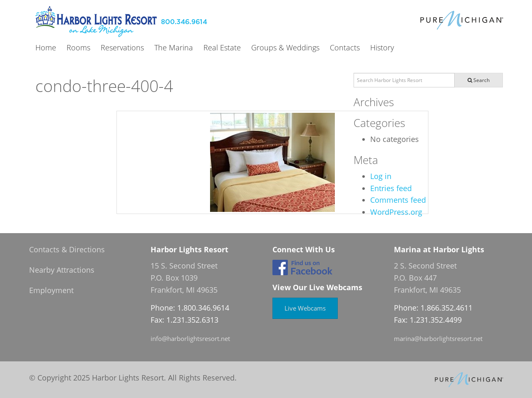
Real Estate (222, 48)
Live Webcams (305, 308)
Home (46, 48)
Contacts (345, 48)
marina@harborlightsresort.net (438, 338)
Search (479, 80)
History (382, 48)
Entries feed (391, 188)
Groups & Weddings (285, 48)
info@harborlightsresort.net (190, 338)
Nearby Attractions (62, 270)
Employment (51, 290)
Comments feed (398, 200)
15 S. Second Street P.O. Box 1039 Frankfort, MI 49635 (184, 278)
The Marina (174, 48)
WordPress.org (396, 212)
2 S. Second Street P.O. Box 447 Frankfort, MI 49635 (427, 278)
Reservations (122, 48)
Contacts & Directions (67, 249)
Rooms (78, 48)
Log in (381, 176)
